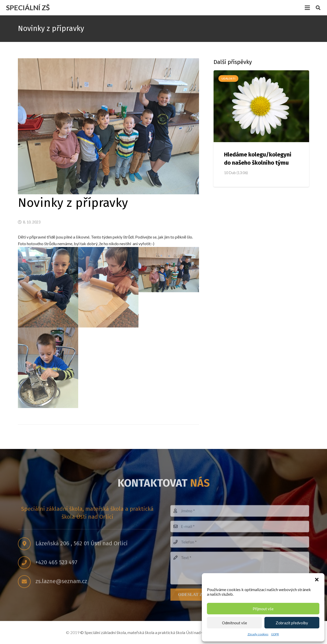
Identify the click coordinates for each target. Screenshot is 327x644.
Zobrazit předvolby (292, 623)
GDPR (275, 634)
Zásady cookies (258, 634)
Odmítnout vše (235, 623)
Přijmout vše (263, 609)
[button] (317, 580)
